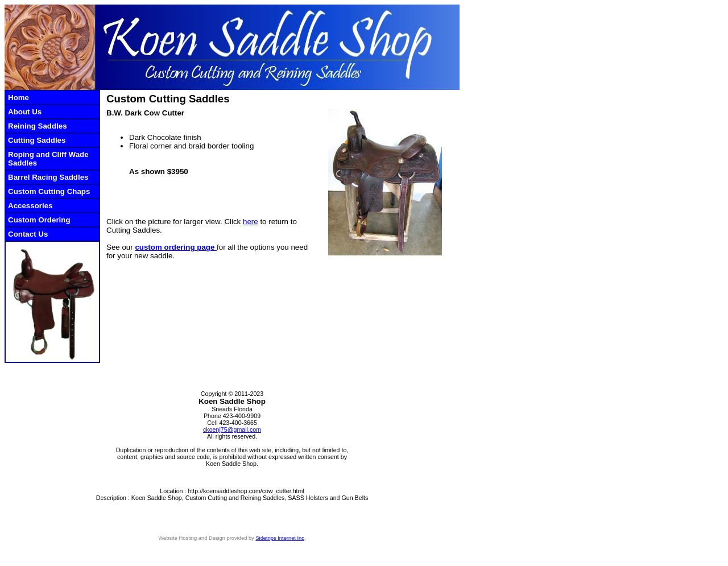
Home (18, 98)
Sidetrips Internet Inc (280, 538)
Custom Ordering (39, 220)
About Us (25, 112)
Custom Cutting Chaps (49, 191)
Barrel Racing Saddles (48, 177)
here (251, 222)
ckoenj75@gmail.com (232, 429)
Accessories (30, 206)
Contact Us (28, 234)
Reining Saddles (38, 126)
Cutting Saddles (37, 140)
